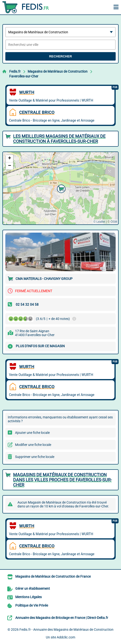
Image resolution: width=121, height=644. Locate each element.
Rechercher (60, 56)
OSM (114, 222)
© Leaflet (99, 222)
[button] (61, 188)
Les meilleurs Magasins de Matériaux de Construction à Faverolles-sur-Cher (59, 139)
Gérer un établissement (33, 589)
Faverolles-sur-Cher (24, 76)
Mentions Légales (28, 597)
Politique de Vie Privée (32, 605)
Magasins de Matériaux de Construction (58, 71)
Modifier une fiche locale (33, 445)
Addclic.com (66, 637)
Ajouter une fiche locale (32, 433)
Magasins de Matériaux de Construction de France (53, 576)
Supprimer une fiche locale (35, 457)
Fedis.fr (15, 71)
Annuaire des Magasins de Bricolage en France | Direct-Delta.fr (62, 618)
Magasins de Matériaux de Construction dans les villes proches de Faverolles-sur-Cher (62, 480)
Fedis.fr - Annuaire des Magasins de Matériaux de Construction (66, 630)
